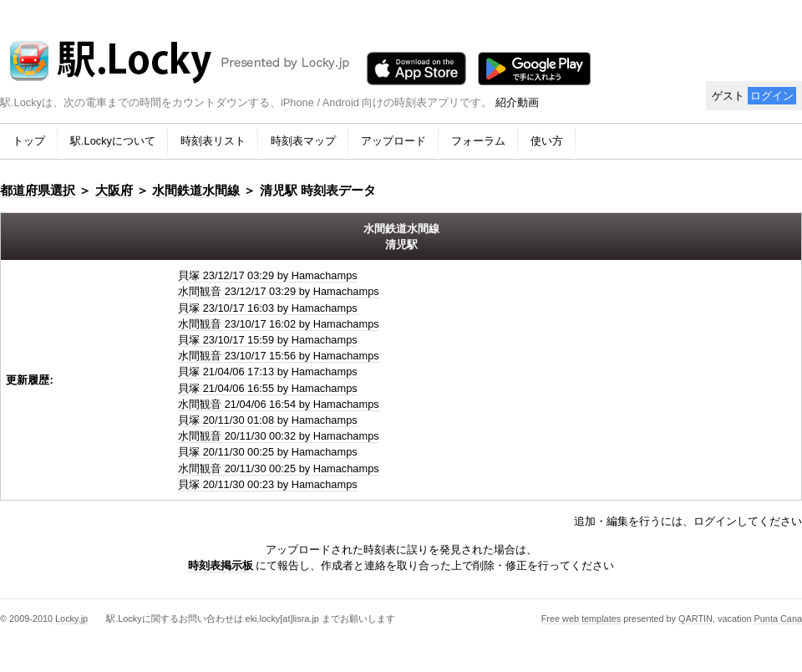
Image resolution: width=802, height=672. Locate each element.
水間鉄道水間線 (196, 190)
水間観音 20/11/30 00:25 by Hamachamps (279, 468)
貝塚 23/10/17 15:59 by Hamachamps (268, 340)
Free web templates (581, 619)
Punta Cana (778, 619)
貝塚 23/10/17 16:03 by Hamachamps (268, 308)
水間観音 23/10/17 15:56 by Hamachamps (279, 356)
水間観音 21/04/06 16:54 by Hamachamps (279, 404)
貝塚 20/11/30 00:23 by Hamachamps (268, 484)
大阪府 (114, 190)
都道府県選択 (38, 190)
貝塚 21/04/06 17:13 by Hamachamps (268, 372)
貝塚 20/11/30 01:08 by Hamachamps (268, 420)
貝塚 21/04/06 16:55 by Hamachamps (268, 388)
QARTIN (695, 619)
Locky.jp (71, 619)
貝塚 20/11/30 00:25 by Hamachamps (268, 452)
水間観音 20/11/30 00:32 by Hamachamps (279, 436)
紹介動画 (517, 102)
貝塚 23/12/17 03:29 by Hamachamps (268, 275)
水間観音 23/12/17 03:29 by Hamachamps (279, 291)
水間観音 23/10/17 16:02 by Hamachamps (279, 324)
